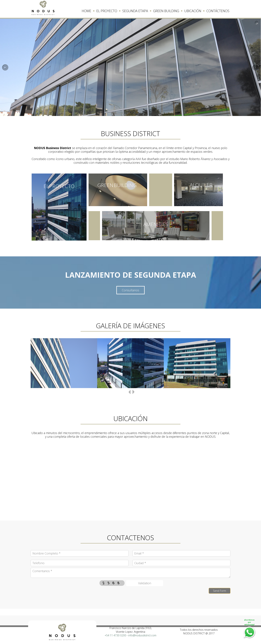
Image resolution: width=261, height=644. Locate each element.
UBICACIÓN (193, 11)
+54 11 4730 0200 (115, 635)
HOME (86, 11)
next (133, 394)
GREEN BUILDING (166, 11)
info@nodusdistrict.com (142, 635)
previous (130, 394)
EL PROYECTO (107, 11)
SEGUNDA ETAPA (135, 11)
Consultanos (130, 290)
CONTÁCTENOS (218, 11)
